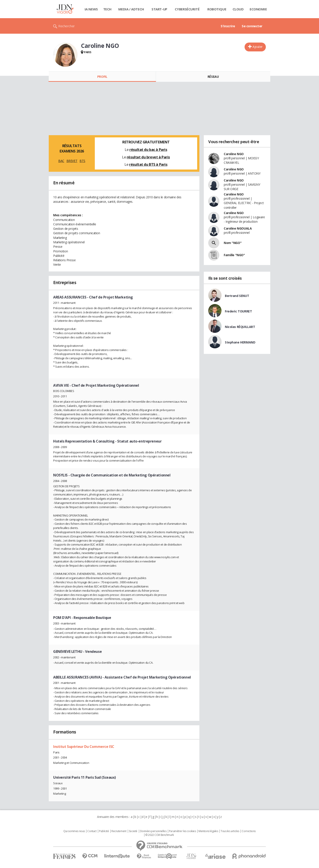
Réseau (213, 77)
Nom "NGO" (233, 243)
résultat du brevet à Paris (148, 157)
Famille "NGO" (234, 255)
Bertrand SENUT (237, 296)
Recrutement (119, 831)
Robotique (217, 9)
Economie (258, 9)
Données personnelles (153, 831)
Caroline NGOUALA (238, 228)
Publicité (104, 831)
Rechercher (67, 26)
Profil (102, 77)
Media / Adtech (131, 9)
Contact (92, 831)
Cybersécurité (187, 9)
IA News (91, 9)
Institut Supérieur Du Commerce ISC (84, 747)
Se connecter (252, 26)
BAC (61, 161)
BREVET (72, 161)
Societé (133, 831)
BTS (82, 161)
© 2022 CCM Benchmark (160, 835)
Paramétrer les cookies (183, 831)
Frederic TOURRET (238, 311)
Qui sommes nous (74, 831)
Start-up (159, 9)
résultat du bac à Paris (148, 150)
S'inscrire (228, 26)
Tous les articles (230, 831)
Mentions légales (208, 831)
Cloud (238, 9)
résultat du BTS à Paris (148, 164)
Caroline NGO (234, 154)
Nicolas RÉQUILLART (240, 327)
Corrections (249, 831)
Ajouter (258, 47)
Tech (107, 9)
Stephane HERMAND (240, 342)
